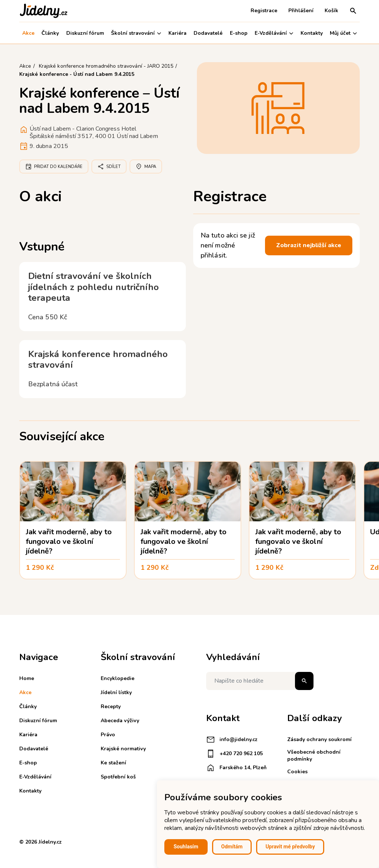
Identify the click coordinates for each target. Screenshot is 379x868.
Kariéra (177, 33)
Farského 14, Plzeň (236, 768)
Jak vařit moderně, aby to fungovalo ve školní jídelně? (69, 541)
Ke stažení (113, 763)
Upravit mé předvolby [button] (290, 847)
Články (50, 33)
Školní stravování (136, 33)
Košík (331, 11)
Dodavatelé (208, 33)
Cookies (297, 772)
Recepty (111, 706)
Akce (28, 33)
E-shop (239, 33)
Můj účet (343, 33)
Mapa (146, 166)
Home (27, 678)
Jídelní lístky (116, 692)
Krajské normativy (123, 749)
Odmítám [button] (232, 847)
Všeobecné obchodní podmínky (314, 755)
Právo (108, 735)
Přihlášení (301, 11)
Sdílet (109, 166)
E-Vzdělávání (274, 33)
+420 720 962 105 (234, 754)
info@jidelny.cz (232, 740)
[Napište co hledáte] (260, 681)
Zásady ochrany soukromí (319, 739)
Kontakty (312, 33)
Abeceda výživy (120, 721)
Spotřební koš (118, 777)
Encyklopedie (118, 678)
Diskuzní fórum (85, 33)
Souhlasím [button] (186, 847)
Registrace (264, 11)
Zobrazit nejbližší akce (309, 245)
